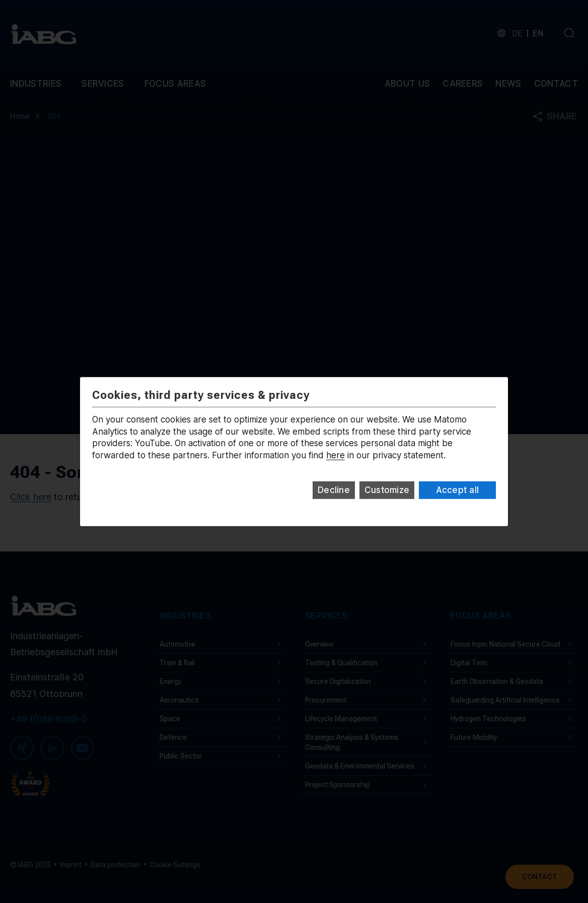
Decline (334, 490)
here (336, 455)
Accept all (458, 490)
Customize (387, 490)
